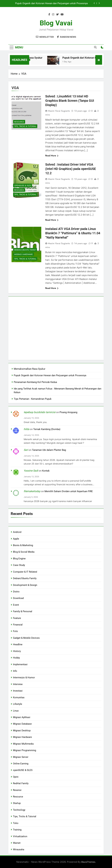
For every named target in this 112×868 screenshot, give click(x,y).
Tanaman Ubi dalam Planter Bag (49, 450)
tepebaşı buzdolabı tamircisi (40, 412)
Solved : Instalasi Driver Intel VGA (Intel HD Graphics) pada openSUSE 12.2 (71, 169)
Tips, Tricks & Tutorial (25, 126)
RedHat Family (21, 783)
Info (15, 671)
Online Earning (21, 764)
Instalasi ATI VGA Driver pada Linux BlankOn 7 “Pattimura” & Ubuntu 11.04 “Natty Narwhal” (73, 233)
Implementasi (20, 664)
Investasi (18, 691)
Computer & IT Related (25, 572)
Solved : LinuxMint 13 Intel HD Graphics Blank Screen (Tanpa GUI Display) (70, 101)
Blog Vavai (56, 23)
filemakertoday (32, 491)
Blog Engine (19, 559)
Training (17, 830)
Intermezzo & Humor (24, 678)
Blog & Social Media (24, 552)
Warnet (17, 843)
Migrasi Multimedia (23, 744)
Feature (17, 618)
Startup (17, 803)
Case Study (19, 565)
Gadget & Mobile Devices (26, 638)
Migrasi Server (21, 757)
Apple (16, 539)
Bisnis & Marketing (23, 545)
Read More (52, 156)
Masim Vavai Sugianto (59, 111)
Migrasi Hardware (24, 254)
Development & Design (25, 585)
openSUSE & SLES (23, 186)
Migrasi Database (22, 724)
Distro (16, 592)
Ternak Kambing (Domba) (47, 429)
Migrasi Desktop (22, 731)
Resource (19, 122)
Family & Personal (23, 611)
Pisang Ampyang (68, 412)
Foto (15, 631)
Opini (16, 777)
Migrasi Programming (24, 750)
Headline (18, 644)
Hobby (16, 658)
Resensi (17, 790)
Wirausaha (19, 849)
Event (16, 605)
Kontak (46, 471)
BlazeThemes (88, 862)
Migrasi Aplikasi (22, 717)
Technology (19, 810)
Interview (18, 684)
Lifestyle (18, 704)
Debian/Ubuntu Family (25, 250)
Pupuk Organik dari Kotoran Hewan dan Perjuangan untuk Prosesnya (51, 4)
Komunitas (19, 697)
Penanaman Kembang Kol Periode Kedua (35, 382)
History (17, 651)
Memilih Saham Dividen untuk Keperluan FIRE (69, 491)
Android (17, 532)
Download (18, 598)
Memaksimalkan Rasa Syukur (30, 369)
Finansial (18, 625)
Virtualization (20, 836)
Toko (16, 823)
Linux (16, 711)
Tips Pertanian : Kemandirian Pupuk (33, 399)
